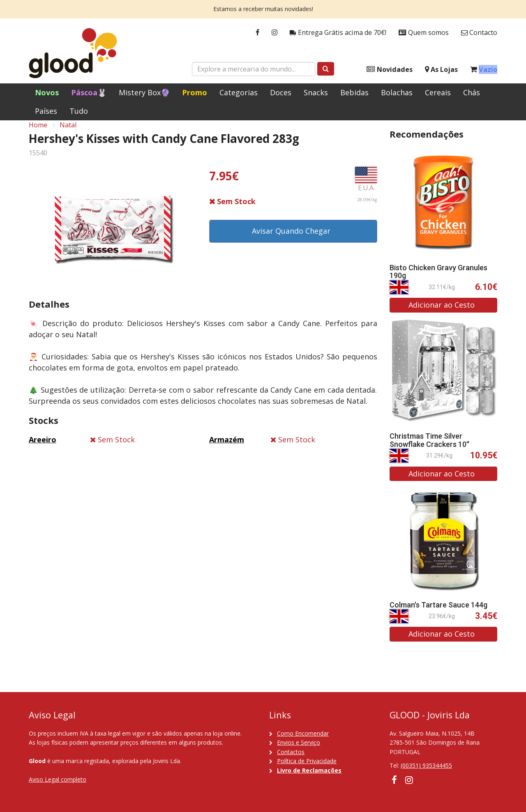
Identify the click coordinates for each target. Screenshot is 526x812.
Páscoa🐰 (89, 92)
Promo (195, 92)
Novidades (390, 70)
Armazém (227, 449)
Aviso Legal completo (58, 779)
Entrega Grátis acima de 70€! (338, 33)
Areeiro (43, 449)
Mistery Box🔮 (144, 92)
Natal (68, 134)
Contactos (291, 752)
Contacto (479, 33)
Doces (281, 92)
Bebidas (354, 92)
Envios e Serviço (299, 742)
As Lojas (441, 70)
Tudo (79, 111)
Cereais (438, 92)
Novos (47, 92)
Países (46, 111)
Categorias (239, 92)
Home (38, 134)
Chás (472, 92)
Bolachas (397, 92)
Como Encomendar (303, 733)
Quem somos (424, 33)
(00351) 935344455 (426, 765)
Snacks (316, 92)
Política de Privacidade (307, 761)
